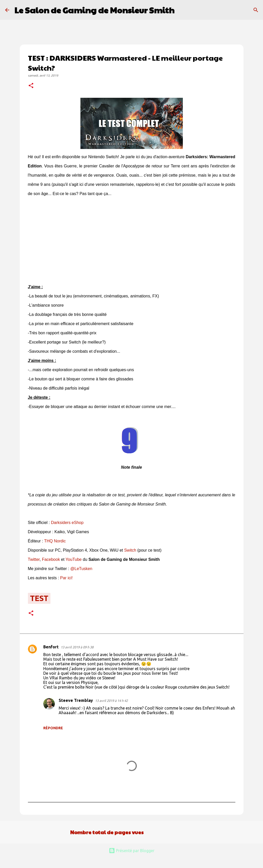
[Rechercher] (182, 10)
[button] (31, 86)
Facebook (51, 559)
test (39, 598)
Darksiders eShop (67, 523)
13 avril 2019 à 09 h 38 (77, 647)
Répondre (53, 728)
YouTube (74, 559)
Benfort (51, 647)
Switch (130, 550)
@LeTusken (81, 569)
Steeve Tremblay (76, 700)
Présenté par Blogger (132, 851)
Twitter (34, 559)
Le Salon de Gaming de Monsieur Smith (94, 10)
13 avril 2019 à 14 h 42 (111, 701)
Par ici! (66, 578)
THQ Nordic (55, 541)
